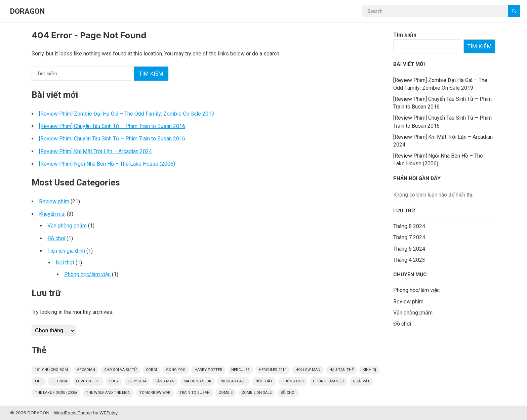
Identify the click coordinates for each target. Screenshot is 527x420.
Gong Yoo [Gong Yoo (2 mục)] (176, 370)
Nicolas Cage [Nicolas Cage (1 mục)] (233, 381)
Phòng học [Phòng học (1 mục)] (293, 381)
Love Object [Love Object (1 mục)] (88, 381)
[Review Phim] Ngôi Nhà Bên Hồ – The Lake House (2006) (107, 164)
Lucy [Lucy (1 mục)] (114, 381)
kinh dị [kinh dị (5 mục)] (369, 370)
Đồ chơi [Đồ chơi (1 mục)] (288, 393)
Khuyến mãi (52, 214)
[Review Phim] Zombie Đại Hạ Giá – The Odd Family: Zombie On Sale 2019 (127, 114)
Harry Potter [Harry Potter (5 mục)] (208, 370)
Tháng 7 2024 (409, 237)
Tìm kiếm (405, 35)
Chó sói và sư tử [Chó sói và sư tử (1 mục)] (120, 370)
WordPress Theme (73, 413)
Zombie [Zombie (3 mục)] (226, 393)
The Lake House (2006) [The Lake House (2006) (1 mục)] (56, 393)
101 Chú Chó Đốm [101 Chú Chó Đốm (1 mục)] (51, 370)
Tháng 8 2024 (409, 226)
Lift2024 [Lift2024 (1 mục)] (59, 381)
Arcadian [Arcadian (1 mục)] (86, 370)
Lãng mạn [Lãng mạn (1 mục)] (165, 381)
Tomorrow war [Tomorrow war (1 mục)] (155, 393)
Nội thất (65, 263)
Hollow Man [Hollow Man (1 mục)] (308, 370)
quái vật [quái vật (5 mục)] (361, 381)
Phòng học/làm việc (87, 274)
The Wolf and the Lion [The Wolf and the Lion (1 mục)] (108, 393)
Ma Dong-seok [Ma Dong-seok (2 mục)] (197, 381)
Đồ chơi (56, 238)
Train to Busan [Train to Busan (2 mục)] (195, 393)
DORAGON (27, 11)
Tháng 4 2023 (409, 260)
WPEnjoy (109, 413)
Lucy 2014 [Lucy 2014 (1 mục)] (137, 381)
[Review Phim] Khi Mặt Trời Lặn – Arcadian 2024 (95, 151)
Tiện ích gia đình (66, 251)
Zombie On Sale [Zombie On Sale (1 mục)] (257, 393)
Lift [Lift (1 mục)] (39, 381)
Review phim (54, 201)
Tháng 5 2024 (409, 249)
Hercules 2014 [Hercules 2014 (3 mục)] (273, 370)
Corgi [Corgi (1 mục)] (151, 370)
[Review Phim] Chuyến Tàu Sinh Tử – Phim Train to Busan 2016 (112, 126)
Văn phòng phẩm (67, 226)
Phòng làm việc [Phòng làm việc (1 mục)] (328, 381)
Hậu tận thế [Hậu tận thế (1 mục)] (341, 370)
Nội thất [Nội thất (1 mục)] (264, 381)
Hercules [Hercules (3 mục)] (240, 370)
